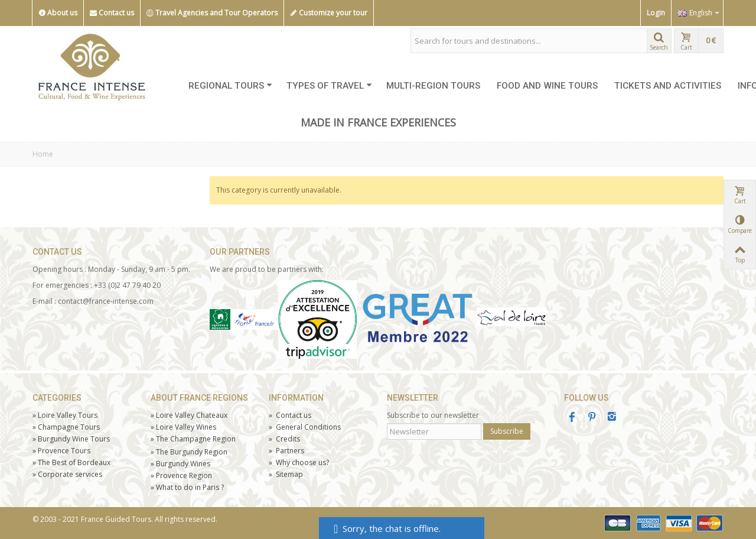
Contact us (112, 13)
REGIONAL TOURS (230, 86)
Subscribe (507, 431)
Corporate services (67, 474)
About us (58, 13)
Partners (286, 451)
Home (43, 154)
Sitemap (286, 474)
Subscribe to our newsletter (433, 415)
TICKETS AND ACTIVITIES (668, 86)
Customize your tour (329, 13)
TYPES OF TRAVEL (329, 86)
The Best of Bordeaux (71, 462)
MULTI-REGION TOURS (433, 86)
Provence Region (181, 475)
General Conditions (305, 427)
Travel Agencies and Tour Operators (212, 13)
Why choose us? (299, 462)
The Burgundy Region (189, 452)
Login (656, 13)
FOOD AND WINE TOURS (547, 86)
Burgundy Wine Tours (71, 439)
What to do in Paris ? (187, 487)
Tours (61, 451)
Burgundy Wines (180, 464)
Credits (284, 439)
